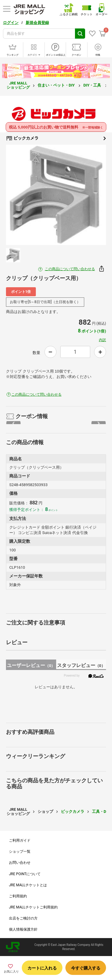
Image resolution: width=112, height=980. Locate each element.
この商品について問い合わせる (70, 269)
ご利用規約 (18, 896)
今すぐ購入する (86, 968)
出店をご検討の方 (23, 918)
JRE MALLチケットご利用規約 (33, 907)
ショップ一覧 (20, 852)
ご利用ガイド (20, 840)
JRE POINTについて (25, 874)
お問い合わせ (20, 863)
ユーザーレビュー (31, 665)
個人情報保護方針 (23, 929)
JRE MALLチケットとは (28, 885)
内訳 (102, 340)
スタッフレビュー (81, 665)
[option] (56, 195)
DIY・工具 (93, 85)
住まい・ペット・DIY (57, 85)
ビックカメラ (56, 138)
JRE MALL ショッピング (18, 85)
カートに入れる (42, 968)
